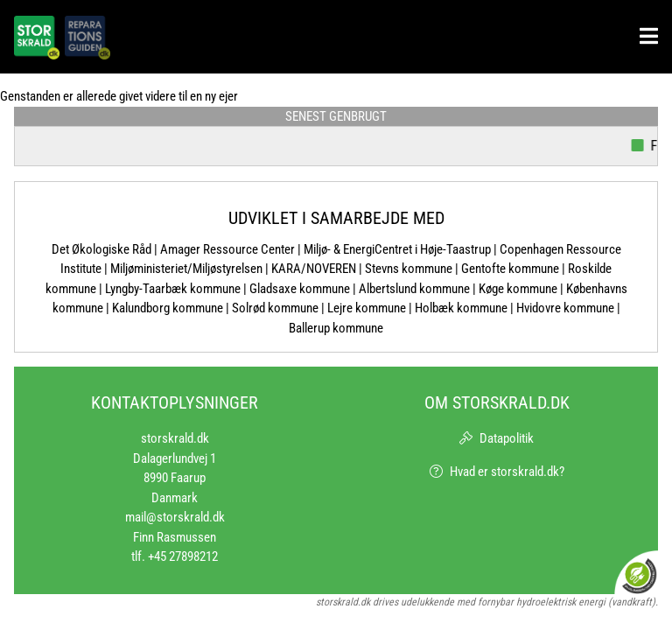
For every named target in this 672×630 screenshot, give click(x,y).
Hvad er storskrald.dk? (507, 472)
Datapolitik (507, 438)
